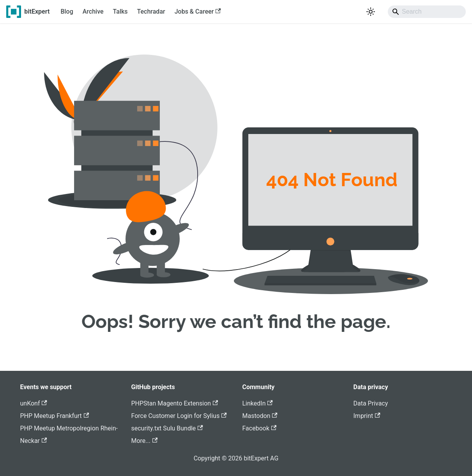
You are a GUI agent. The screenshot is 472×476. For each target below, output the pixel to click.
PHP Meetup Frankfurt (55, 416)
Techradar (151, 11)
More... (145, 441)
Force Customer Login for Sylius (179, 416)
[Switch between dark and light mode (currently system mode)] (371, 12)
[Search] (427, 12)
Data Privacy (371, 403)
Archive (93, 11)
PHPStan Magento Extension (175, 403)
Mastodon (260, 416)
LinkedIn (258, 403)
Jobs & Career (198, 11)
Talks (120, 11)
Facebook (260, 428)
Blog (67, 11)
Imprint (367, 416)
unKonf (34, 403)
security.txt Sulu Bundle (167, 428)
